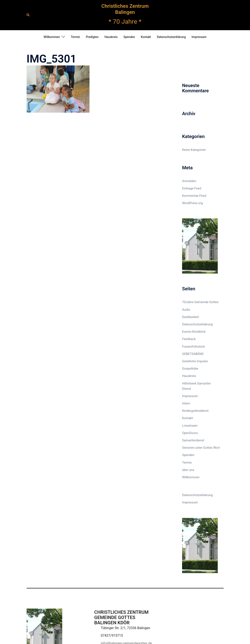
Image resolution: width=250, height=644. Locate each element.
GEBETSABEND (193, 354)
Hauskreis (111, 37)
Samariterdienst (193, 440)
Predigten (92, 37)
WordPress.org (192, 203)
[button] (28, 15)
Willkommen (52, 37)
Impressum (199, 37)
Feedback (189, 339)
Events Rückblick (194, 332)
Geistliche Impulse (195, 361)
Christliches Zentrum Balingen (125, 9)
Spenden (129, 37)
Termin (75, 37)
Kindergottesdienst (195, 411)
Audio (186, 310)
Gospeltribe (190, 369)
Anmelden (189, 181)
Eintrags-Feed (192, 188)
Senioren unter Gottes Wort (201, 448)
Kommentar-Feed (194, 196)
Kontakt (146, 37)
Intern (186, 403)
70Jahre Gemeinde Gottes (200, 302)
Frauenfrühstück (194, 347)
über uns (188, 470)
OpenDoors (190, 433)
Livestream (190, 426)
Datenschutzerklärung (171, 37)
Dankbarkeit (190, 317)
